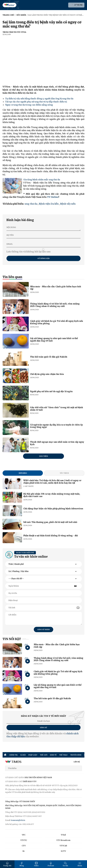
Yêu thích (64, 473)
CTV (24, 846)
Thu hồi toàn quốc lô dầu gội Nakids (49, 357)
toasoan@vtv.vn (18, 820)
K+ (24, 851)
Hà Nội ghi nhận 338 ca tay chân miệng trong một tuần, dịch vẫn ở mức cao (52, 495)
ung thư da (31, 204)
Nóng (22, 864)
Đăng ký (44, 728)
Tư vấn (65, 864)
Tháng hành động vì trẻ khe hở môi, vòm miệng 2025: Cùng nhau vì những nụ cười (55, 305)
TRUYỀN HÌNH (76, 755)
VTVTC (24, 840)
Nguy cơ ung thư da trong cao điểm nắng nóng (29, 105)
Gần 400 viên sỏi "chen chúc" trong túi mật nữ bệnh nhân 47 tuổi (57, 409)
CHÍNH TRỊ (13, 755)
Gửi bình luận (44, 258)
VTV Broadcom (63, 840)
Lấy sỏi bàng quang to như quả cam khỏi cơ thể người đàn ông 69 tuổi (54, 340)
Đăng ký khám (44, 629)
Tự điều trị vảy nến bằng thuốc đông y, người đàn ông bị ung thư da (39, 99)
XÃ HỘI (23, 755)
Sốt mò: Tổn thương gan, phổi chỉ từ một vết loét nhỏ (50, 522)
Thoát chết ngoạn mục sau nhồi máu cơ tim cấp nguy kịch (57, 443)
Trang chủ (7, 864)
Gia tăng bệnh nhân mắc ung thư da (42, 180)
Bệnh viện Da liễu (49, 204)
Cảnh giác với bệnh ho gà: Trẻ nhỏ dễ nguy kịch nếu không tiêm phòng (57, 322)
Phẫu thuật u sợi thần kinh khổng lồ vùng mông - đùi (51, 536)
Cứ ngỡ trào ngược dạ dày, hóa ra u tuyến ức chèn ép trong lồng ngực (56, 426)
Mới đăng (23, 473)
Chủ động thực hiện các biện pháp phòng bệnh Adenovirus (53, 509)
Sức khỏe (21, 15)
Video (36, 864)
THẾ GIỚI (44, 755)
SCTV (63, 851)
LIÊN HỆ (77, 762)
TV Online (53, 197)
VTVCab (63, 846)
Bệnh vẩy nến (68, 204)
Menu (80, 864)
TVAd (63, 835)
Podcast (51, 864)
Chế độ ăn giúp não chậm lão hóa (47, 374)
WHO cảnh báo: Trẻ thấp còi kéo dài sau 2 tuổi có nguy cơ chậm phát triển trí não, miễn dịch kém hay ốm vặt (52, 482)
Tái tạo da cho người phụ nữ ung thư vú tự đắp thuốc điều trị (36, 102)
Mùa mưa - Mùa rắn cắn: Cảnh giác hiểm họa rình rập (56, 288)
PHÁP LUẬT (33, 755)
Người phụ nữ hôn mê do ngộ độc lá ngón (51, 391)
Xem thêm (44, 456)
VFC (24, 835)
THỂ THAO (63, 755)
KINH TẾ (53, 755)
